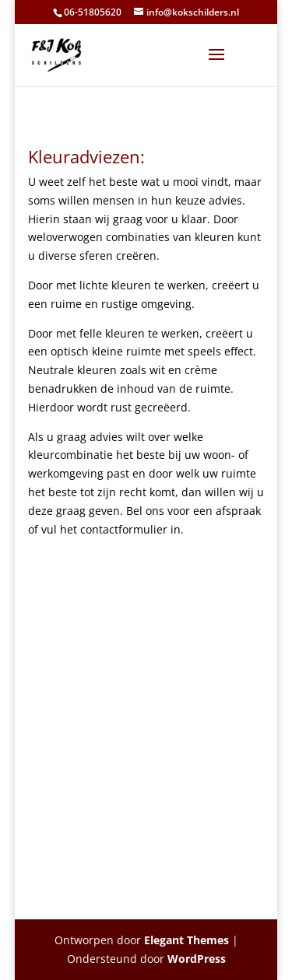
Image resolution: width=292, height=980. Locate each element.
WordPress (197, 959)
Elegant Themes (186, 940)
